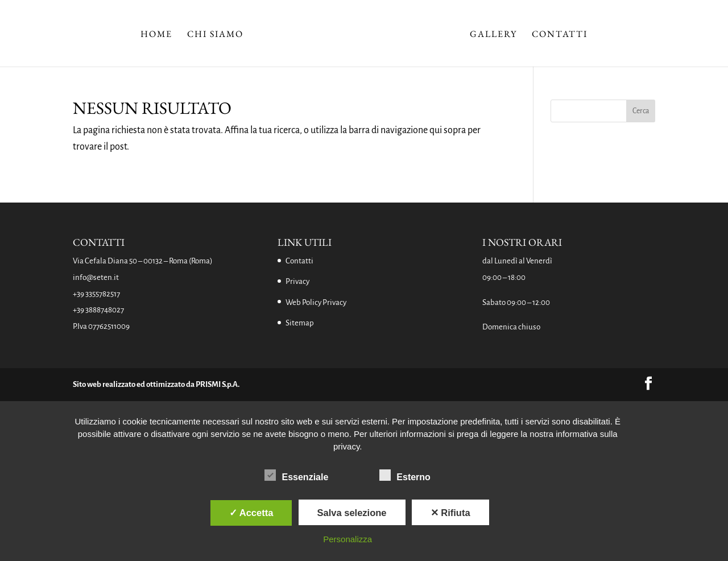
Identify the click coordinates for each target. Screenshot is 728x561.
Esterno (405, 476)
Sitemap (300, 323)
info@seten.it (96, 277)
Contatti (560, 35)
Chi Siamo (215, 35)
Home (156, 35)
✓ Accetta (251, 513)
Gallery (493, 35)
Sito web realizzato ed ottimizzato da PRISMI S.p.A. (156, 384)
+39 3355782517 (96, 294)
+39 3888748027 (98, 310)
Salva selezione (352, 513)
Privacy (297, 281)
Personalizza (348, 539)
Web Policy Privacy (316, 302)
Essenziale (296, 476)
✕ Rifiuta (450, 513)
